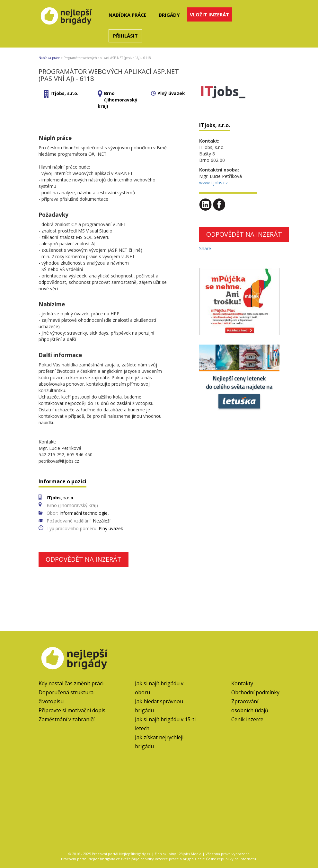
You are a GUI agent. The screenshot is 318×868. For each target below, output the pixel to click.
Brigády (169, 15)
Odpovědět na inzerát (84, 559)
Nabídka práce (128, 15)
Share (205, 248)
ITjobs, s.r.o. (64, 93)
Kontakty (242, 683)
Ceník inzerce (247, 719)
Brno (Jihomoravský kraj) (118, 100)
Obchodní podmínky (255, 692)
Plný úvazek (171, 93)
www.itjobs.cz (213, 183)
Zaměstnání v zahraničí (66, 719)
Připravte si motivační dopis (72, 710)
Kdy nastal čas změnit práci (71, 683)
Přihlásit (125, 36)
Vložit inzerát (209, 14)
